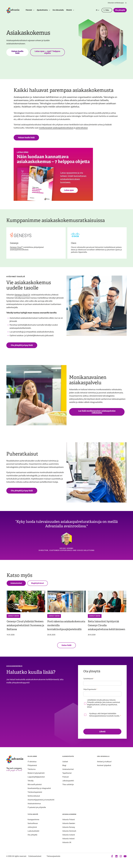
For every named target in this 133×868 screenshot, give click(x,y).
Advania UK (67, 842)
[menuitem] (117, 3)
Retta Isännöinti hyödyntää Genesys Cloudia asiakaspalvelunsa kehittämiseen (106, 625)
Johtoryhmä (32, 827)
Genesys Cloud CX (22, 295)
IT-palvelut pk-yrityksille (37, 807)
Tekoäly (31, 781)
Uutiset (65, 762)
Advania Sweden (69, 823)
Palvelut (29, 10)
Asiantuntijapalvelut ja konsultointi (41, 800)
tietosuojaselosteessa (98, 716)
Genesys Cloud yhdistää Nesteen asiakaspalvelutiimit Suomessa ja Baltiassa (25, 625)
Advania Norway (69, 827)
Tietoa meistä (33, 814)
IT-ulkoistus (32, 762)
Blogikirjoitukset (38, 583)
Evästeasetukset (35, 856)
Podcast (66, 777)
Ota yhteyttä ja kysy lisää (22, 345)
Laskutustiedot (33, 831)
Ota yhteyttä (120, 10)
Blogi (64, 765)
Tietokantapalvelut (35, 792)
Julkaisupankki (68, 781)
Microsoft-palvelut (35, 784)
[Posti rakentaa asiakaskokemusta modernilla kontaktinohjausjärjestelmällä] (66, 601)
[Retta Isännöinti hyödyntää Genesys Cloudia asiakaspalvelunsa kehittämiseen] (107, 601)
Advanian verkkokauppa (117, 3)
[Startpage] (13, 10)
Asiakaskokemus (34, 804)
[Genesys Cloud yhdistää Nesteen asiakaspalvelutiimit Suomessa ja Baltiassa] (26, 601)
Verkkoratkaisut (34, 796)
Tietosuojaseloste (53, 856)
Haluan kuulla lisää (17, 52)
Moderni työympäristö (36, 773)
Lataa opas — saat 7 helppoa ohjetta (47, 52)
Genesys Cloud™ (17, 247)
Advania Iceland (69, 835)
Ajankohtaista (42, 10)
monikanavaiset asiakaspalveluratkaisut (56, 128)
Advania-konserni (69, 814)
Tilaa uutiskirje (68, 784)
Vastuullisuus (33, 823)
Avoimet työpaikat (104, 765)
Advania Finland (69, 820)
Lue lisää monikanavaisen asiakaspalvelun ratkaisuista (97, 412)
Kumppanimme (33, 820)
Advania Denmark (69, 831)
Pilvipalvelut (32, 765)
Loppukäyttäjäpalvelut (36, 777)
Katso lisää (66, 645)
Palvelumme (32, 756)
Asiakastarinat (16, 583)
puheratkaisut (82, 128)
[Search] (107, 10)
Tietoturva (32, 769)
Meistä (69, 10)
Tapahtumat (67, 773)
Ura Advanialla (58, 10)
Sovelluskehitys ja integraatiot (39, 788)
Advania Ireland (68, 839)
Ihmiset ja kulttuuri (104, 762)
